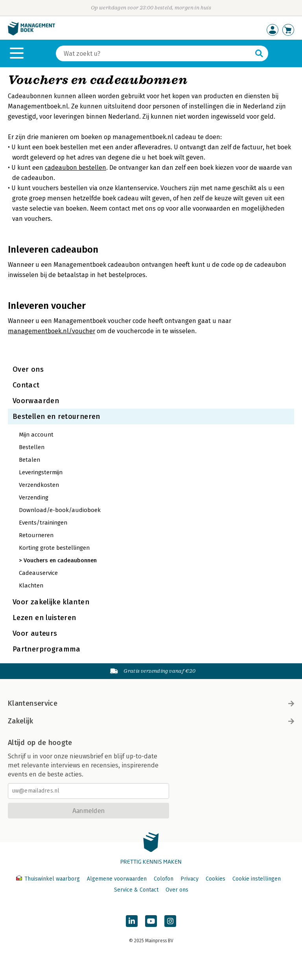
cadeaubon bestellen (75, 168)
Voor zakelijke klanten (51, 602)
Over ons (28, 369)
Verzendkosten (39, 485)
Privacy (190, 879)
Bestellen (32, 447)
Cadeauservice (38, 573)
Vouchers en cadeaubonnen (60, 560)
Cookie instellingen (257, 879)
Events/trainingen (43, 523)
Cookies (215, 879)
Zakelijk (151, 721)
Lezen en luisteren (44, 618)
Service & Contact (136, 890)
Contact (26, 385)
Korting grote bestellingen (54, 548)
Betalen (29, 460)
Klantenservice (151, 703)
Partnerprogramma (47, 649)
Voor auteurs (35, 633)
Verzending (34, 497)
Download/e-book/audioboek (60, 510)
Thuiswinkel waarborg (49, 879)
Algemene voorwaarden (117, 879)
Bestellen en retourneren (56, 417)
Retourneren (36, 535)
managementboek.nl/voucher (52, 331)
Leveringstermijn (41, 472)
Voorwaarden (36, 401)
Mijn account (36, 435)
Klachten (31, 585)
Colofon (164, 879)
